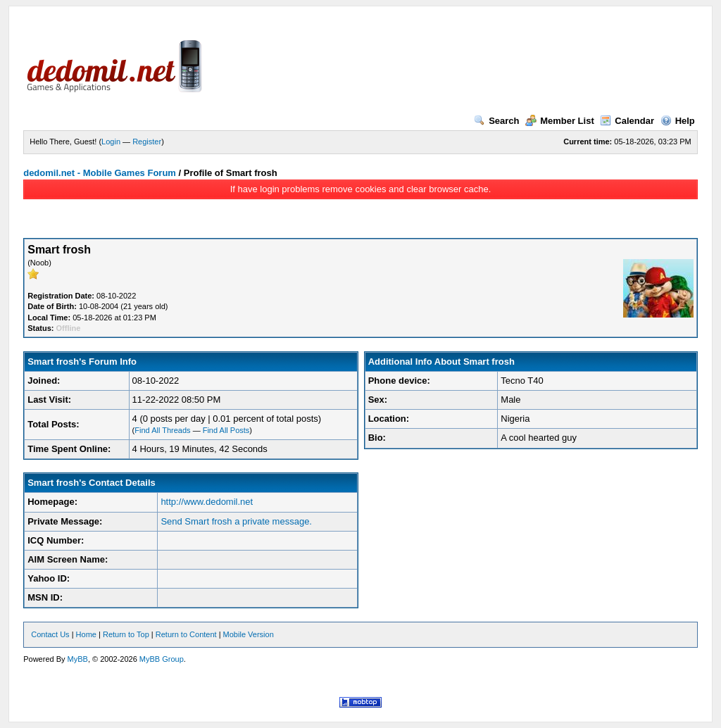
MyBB (78, 659)
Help (678, 121)
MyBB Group (162, 659)
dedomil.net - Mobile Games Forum (100, 173)
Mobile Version (249, 634)
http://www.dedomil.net (207, 502)
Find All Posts (226, 430)
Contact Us (50, 634)
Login (111, 142)
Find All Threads (162, 430)
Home (86, 634)
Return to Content (186, 634)
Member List (560, 121)
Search (496, 121)
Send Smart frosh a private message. (236, 521)
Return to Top (126, 634)
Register (147, 142)
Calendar (627, 121)
